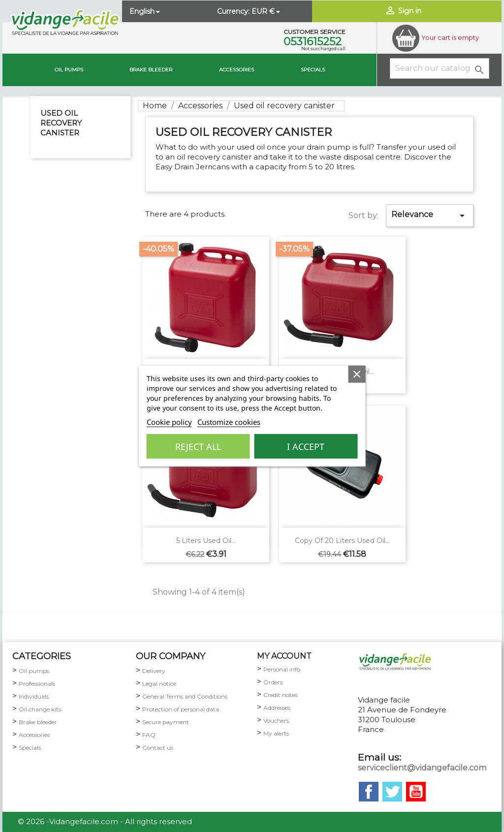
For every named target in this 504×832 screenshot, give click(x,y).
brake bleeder (151, 70)
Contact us (158, 748)
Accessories (236, 70)
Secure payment (166, 722)
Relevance (430, 216)
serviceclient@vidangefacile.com (422, 768)
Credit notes (280, 695)
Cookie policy (169, 422)
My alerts (276, 733)
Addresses (277, 708)
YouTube (416, 792)
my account (284, 656)
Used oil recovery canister (61, 123)
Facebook (369, 792)
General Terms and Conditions (185, 696)
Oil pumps (69, 70)
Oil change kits (40, 709)
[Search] (440, 68)
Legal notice (159, 684)
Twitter (392, 792)
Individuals (34, 696)
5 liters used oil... (206, 541)
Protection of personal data (181, 709)
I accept (306, 447)
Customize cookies (229, 422)
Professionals (37, 684)
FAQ (149, 735)
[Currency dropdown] (267, 11)
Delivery (154, 671)
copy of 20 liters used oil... (342, 541)
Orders (273, 682)
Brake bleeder (38, 722)
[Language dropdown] (146, 11)
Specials (313, 70)
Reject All (198, 447)
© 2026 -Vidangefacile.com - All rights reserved (105, 821)
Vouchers (276, 720)
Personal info (282, 669)
